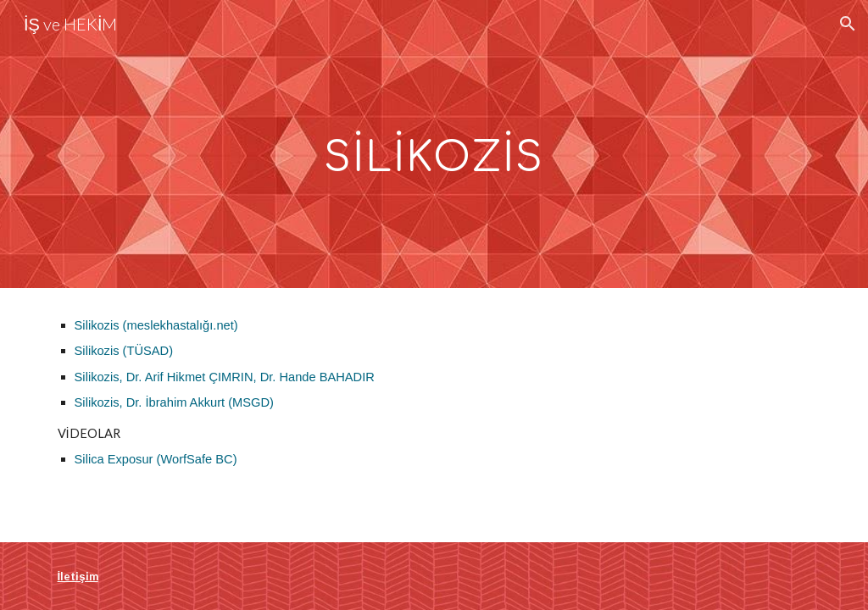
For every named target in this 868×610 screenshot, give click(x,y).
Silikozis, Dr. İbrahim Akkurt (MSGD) (174, 402)
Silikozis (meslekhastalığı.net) (156, 325)
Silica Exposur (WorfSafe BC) (156, 459)
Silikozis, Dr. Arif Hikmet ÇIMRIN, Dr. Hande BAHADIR (225, 377)
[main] (434, 144)
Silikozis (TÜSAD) (124, 351)
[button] (848, 24)
